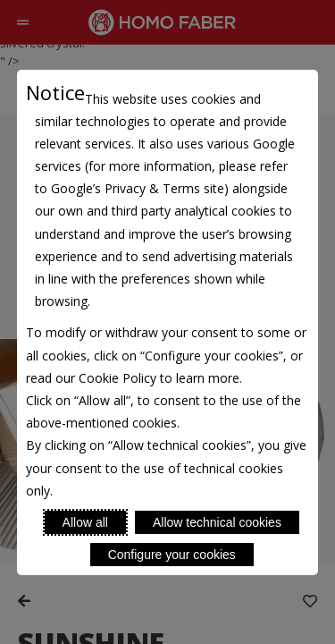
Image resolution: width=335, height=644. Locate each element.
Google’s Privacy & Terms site (138, 188)
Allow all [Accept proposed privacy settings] (85, 522)
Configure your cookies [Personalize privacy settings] (172, 555)
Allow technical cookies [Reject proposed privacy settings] (217, 522)
